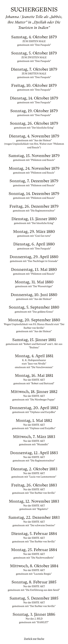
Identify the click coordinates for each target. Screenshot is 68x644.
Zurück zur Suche (34, 639)
